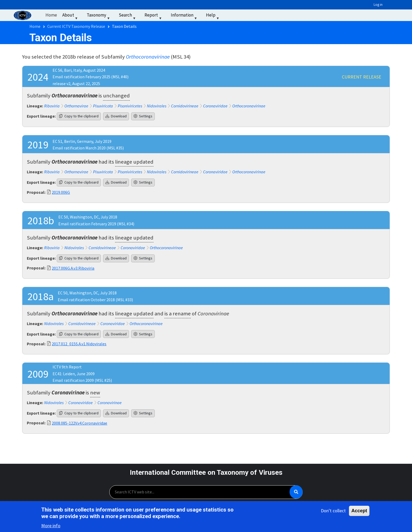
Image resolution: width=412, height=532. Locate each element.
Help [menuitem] (213, 16)
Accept (359, 512)
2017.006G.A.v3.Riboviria (73, 268)
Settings (143, 116)
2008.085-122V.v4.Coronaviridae (79, 423)
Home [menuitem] (51, 15)
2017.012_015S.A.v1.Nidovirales (79, 344)
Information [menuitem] (185, 16)
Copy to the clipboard (79, 116)
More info (51, 527)
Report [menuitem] (154, 16)
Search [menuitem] (128, 16)
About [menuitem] (71, 16)
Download (116, 116)
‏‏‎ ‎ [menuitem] (228, 15)
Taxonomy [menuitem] (99, 16)
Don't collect (333, 511)
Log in (378, 5)
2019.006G (61, 192)
